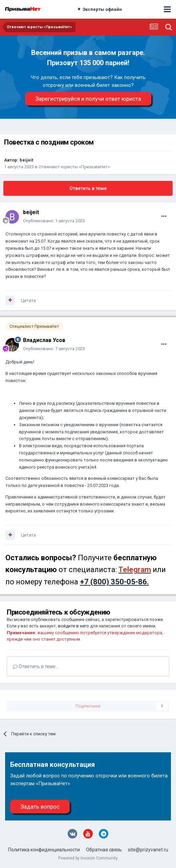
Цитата (28, 300)
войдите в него (73, 626)
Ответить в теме (88, 188)
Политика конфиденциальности (44, 850)
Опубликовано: (54, 221)
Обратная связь (104, 850)
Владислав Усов (44, 340)
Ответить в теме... (36, 666)
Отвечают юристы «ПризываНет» (74, 167)
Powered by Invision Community (88, 858)
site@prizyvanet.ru (148, 850)
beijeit (26, 160)
